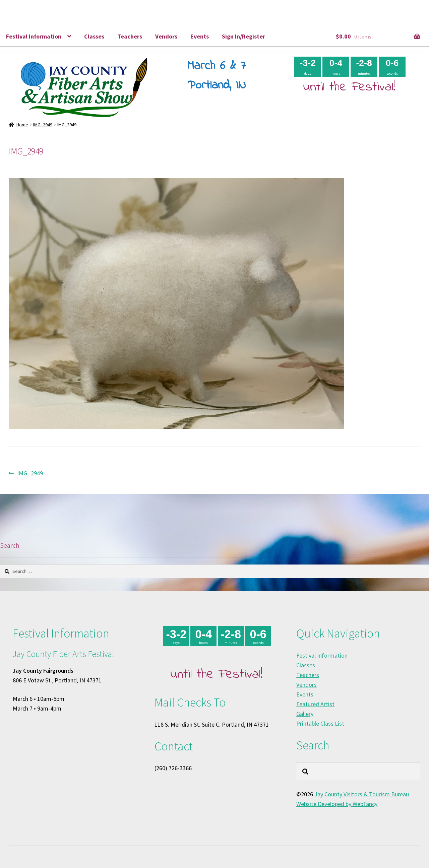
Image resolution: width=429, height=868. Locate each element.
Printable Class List (320, 723)
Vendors (166, 36)
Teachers (130, 36)
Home (22, 125)
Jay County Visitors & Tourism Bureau (362, 794)
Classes (94, 36)
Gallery (305, 714)
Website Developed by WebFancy (337, 804)
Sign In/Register (243, 36)
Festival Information (34, 36)
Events (200, 36)
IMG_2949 (43, 125)
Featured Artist (315, 704)
